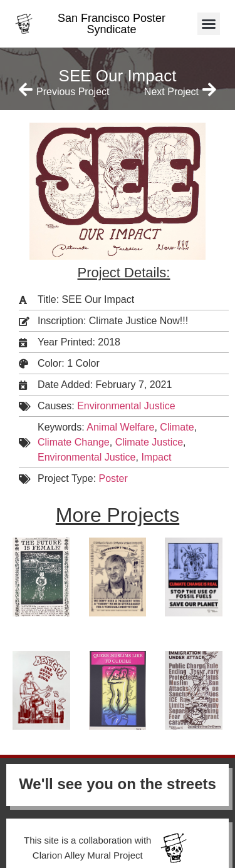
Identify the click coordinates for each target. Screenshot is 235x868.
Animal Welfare (120, 427)
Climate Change (74, 442)
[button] (209, 24)
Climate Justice (149, 442)
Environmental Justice (126, 406)
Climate (177, 427)
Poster (113, 478)
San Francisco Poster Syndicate (112, 24)
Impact (156, 457)
